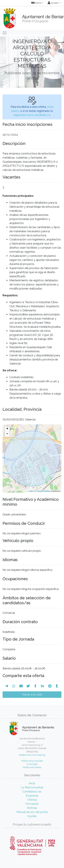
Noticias (32, 808)
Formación (32, 804)
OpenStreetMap (44, 491)
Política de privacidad (32, 761)
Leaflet (31, 491)
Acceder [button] (53, 3)
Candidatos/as (32, 792)
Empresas (32, 796)
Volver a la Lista (32, 695)
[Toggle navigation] (5, 33)
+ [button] (7, 429)
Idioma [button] (37, 3)
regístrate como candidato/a (32, 115)
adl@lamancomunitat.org (32, 755)
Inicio (32, 783)
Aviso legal (32, 764)
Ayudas (32, 816)
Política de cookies (32, 767)
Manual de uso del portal (32, 812)
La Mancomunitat (32, 787)
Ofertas (32, 800)
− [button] (7, 434)
